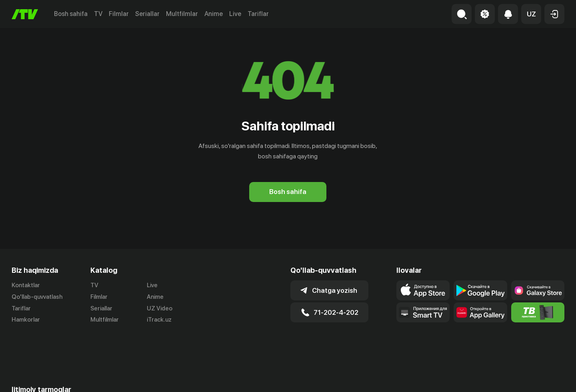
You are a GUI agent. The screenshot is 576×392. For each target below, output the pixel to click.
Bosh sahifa (71, 14)
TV (98, 14)
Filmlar (119, 14)
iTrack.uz (159, 320)
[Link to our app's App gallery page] (480, 312)
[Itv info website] (538, 312)
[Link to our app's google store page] (480, 290)
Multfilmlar (182, 14)
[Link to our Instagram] (46, 378)
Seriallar (147, 14)
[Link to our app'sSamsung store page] (538, 290)
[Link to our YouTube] (94, 378)
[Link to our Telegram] (22, 378)
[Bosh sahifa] (25, 14)
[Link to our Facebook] (70, 378)
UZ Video (160, 308)
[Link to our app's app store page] (423, 290)
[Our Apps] (423, 312)
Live (235, 14)
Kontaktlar (26, 285)
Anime (214, 14)
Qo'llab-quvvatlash (37, 297)
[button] (531, 14)
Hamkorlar (26, 320)
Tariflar (258, 14)
